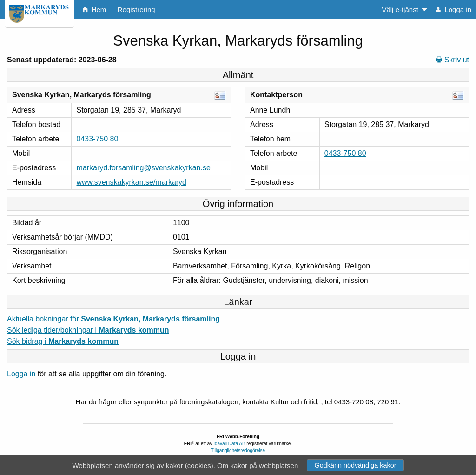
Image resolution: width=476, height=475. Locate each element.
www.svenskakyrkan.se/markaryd (131, 182)
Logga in (21, 374)
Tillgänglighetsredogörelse (238, 451)
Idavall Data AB (229, 444)
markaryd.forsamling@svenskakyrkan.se (143, 168)
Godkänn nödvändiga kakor (355, 465)
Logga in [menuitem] (454, 10)
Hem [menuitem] (94, 10)
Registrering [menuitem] (136, 10)
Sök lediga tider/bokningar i (88, 330)
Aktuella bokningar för (113, 319)
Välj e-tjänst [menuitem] (400, 10)
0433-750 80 (97, 139)
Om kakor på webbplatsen (258, 465)
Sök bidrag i (63, 341)
